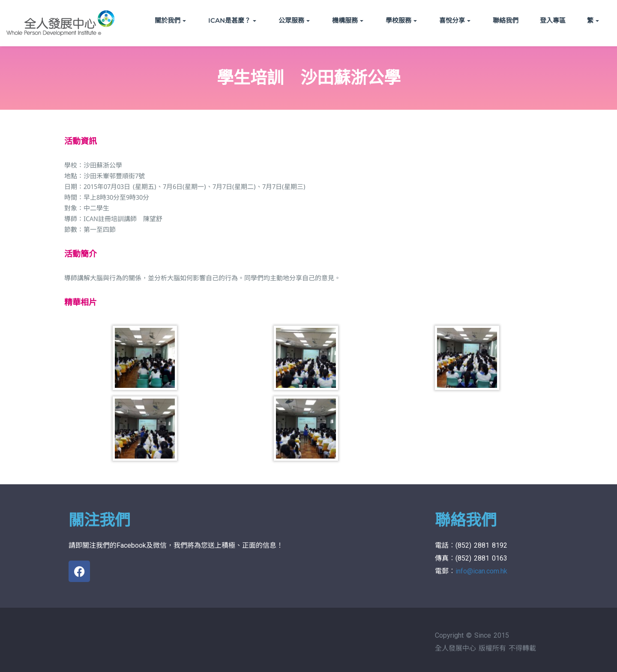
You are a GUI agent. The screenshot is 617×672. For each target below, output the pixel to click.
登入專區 (553, 20)
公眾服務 (294, 20)
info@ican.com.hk (481, 571)
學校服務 (401, 20)
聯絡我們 (506, 20)
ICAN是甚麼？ (232, 20)
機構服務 (348, 20)
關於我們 (170, 20)
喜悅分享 (455, 20)
